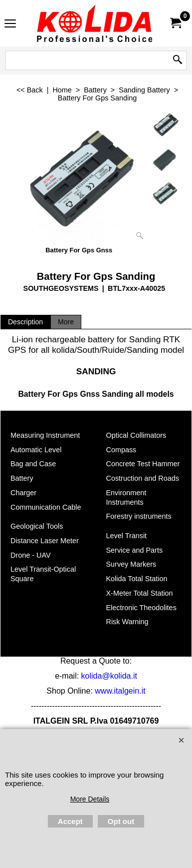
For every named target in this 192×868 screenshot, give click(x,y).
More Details (90, 799)
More (66, 322)
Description (25, 322)
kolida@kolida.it (109, 676)
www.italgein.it (120, 691)
